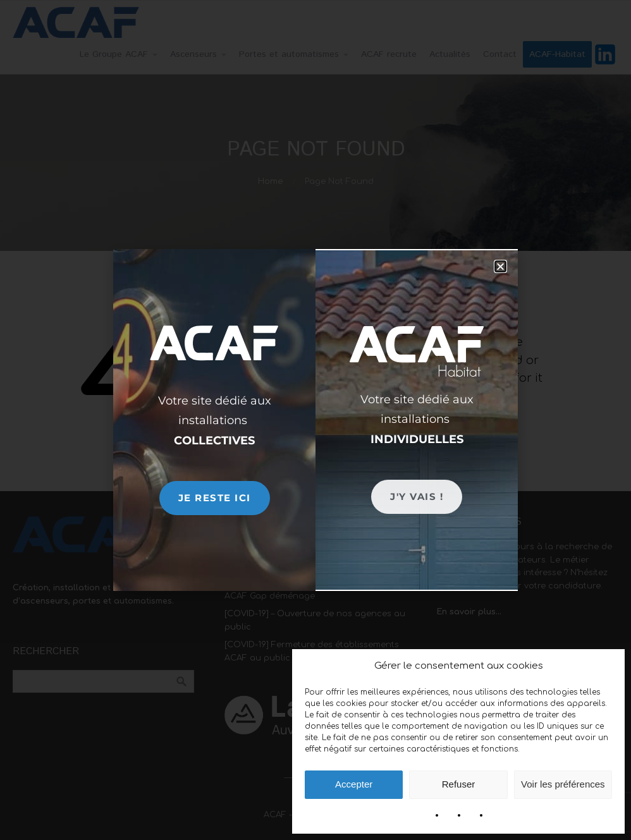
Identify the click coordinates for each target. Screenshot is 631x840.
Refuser (459, 784)
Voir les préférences (563, 784)
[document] (315, 420)
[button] (500, 266)
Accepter (354, 784)
